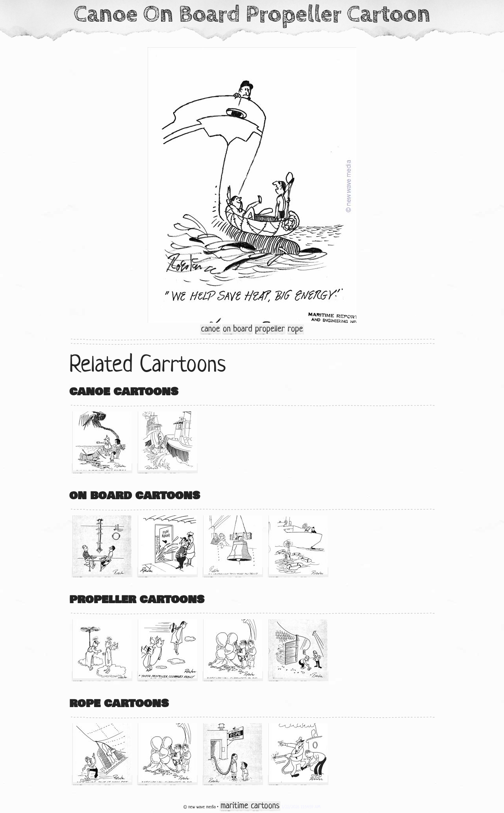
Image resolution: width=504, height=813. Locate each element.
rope (296, 329)
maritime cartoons (250, 806)
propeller (270, 329)
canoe (210, 329)
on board (237, 329)
